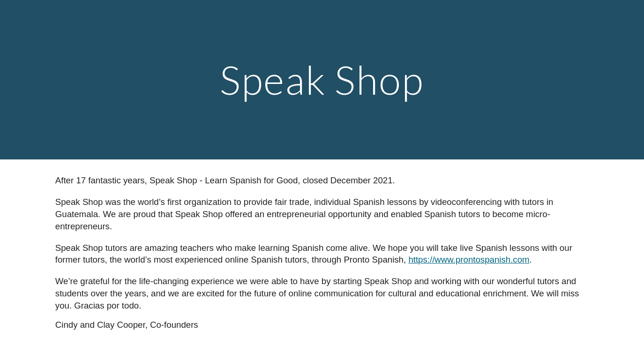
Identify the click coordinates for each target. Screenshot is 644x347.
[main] (322, 79)
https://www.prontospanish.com (469, 260)
